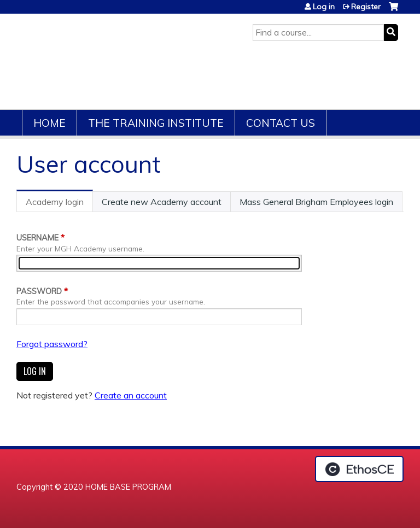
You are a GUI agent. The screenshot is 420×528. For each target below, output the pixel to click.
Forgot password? (52, 344)
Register (366, 7)
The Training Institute (156, 123)
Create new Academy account (162, 202)
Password (39, 291)
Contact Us (281, 123)
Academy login (59, 204)
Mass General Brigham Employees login (316, 202)
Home (49, 123)
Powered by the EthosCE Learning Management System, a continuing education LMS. (359, 469)
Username (37, 238)
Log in (324, 7)
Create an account (131, 395)
